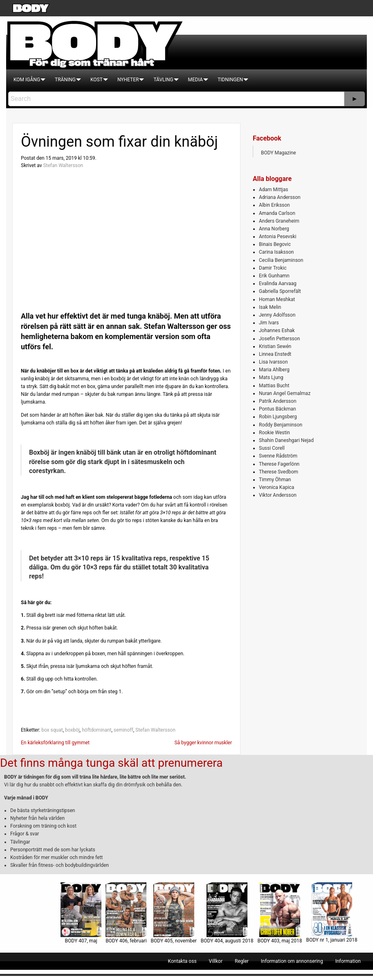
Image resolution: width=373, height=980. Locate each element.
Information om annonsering (292, 961)
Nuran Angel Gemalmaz (285, 393)
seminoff (124, 730)
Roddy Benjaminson (281, 425)
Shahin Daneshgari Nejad (286, 440)
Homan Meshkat (277, 299)
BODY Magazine (279, 153)
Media (195, 80)
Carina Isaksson (276, 252)
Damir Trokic (273, 268)
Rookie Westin (274, 433)
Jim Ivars (269, 323)
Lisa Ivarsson (273, 362)
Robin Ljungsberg (278, 417)
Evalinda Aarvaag (278, 284)
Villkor (216, 961)
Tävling (163, 80)
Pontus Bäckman (278, 409)
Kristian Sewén (275, 346)
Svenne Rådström (278, 456)
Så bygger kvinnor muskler (203, 743)
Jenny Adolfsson (277, 315)
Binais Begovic (275, 244)
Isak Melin (270, 307)
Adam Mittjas (273, 190)
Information (348, 961)
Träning (65, 80)
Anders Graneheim (279, 221)
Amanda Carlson (277, 213)
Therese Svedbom (279, 472)
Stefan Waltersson (63, 165)
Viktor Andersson (278, 495)
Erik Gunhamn (274, 276)
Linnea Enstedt (275, 354)
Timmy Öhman (275, 480)
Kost (97, 80)
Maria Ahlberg (274, 370)
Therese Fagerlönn (279, 464)
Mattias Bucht (274, 386)
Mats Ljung (271, 377)
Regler (242, 961)
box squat (52, 730)
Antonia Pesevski (278, 237)
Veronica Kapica (276, 487)
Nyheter (128, 80)
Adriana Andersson (280, 197)
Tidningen (230, 80)
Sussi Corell (272, 448)
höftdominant (97, 730)
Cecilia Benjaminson (281, 260)
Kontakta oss (182, 961)
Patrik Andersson (278, 401)
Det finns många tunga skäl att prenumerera (111, 763)
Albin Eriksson (274, 205)
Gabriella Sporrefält (280, 291)
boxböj (72, 730)
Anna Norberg (274, 229)
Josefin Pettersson (279, 339)
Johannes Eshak (277, 330)
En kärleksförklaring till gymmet (55, 743)
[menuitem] (27, 80)
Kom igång (27, 80)
